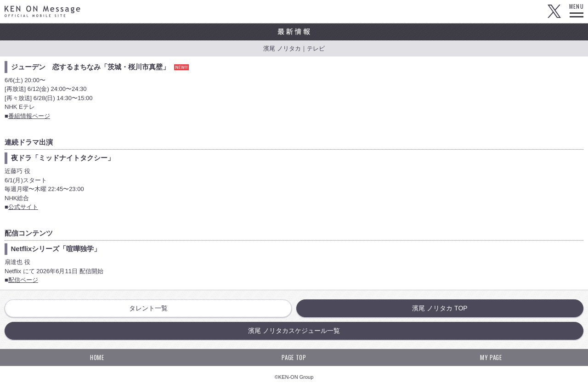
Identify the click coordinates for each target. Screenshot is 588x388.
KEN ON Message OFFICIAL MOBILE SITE (42, 11)
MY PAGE (491, 357)
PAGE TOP (294, 357)
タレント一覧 (148, 308)
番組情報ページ (29, 116)
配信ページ (23, 280)
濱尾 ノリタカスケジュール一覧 (294, 331)
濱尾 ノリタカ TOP (440, 308)
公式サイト (23, 207)
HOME (97, 357)
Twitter (554, 11)
